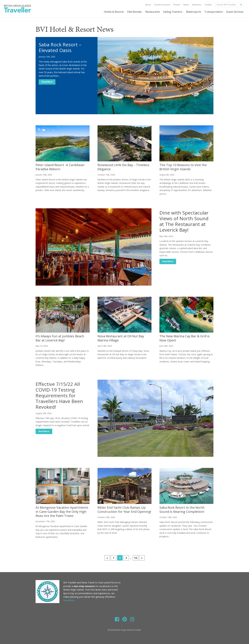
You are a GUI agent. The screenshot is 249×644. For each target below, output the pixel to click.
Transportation (214, 12)
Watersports (194, 12)
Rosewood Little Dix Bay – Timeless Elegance (123, 167)
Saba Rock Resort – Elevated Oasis (60, 47)
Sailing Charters (173, 12)
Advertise (197, 5)
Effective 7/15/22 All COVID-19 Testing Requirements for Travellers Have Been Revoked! (59, 395)
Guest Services (235, 12)
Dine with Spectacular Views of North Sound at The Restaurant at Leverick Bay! (184, 221)
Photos (177, 5)
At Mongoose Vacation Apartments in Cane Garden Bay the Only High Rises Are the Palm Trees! (62, 512)
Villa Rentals (135, 12)
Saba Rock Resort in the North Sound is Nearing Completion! (182, 510)
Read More (47, 82)
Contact (208, 5)
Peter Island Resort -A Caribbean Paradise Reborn (60, 167)
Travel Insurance (162, 5)
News (186, 5)
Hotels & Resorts (114, 12)
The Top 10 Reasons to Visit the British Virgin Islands (183, 167)
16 (135, 558)
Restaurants (153, 12)
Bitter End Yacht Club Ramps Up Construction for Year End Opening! (124, 510)
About (148, 5)
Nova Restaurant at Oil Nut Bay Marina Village (121, 338)
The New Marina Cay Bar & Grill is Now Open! (185, 338)
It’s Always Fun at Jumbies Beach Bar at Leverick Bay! (60, 338)
